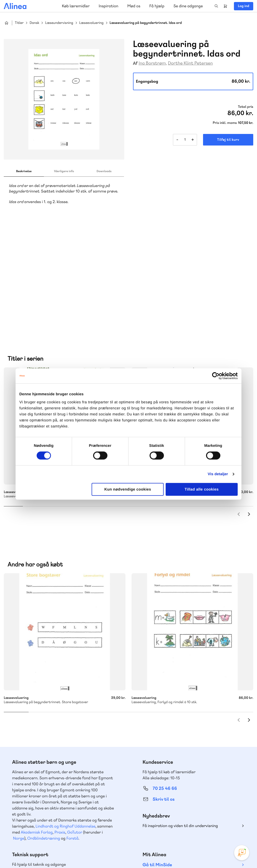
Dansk (34, 23)
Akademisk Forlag (37, 722)
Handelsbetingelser (207, 854)
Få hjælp (157, 6)
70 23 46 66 (34, 771)
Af (135, 63)
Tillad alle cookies (202, 489)
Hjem (7, 23)
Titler (19, 23)
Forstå (72, 728)
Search (216, 6)
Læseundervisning (59, 23)
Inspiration (108, 6)
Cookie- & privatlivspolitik (172, 854)
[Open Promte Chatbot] (242, 853)
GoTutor (75, 722)
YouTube (230, 830)
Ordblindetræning (44, 728)
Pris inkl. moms (225, 123)
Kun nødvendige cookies (128, 489)
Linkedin (242, 830)
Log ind (244, 6)
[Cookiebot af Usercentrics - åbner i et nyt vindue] (216, 376)
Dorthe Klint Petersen (190, 63)
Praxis (60, 722)
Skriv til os (164, 689)
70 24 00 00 (165, 801)
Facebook (218, 830)
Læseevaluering (91, 23)
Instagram (206, 830)
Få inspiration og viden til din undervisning (180, 715)
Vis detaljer (218, 474)
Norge (19, 728)
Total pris (246, 107)
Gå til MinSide (157, 755)
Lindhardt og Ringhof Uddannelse (66, 716)
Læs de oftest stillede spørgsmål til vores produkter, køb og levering (60, 811)
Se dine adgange (188, 6)
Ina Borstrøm (152, 63)
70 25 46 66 (165, 678)
